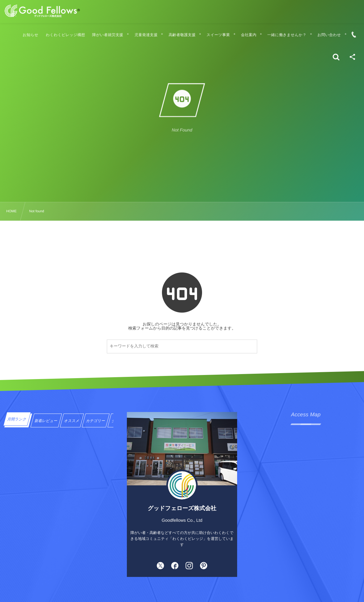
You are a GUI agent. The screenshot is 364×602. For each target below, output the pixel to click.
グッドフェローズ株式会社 (182, 508)
